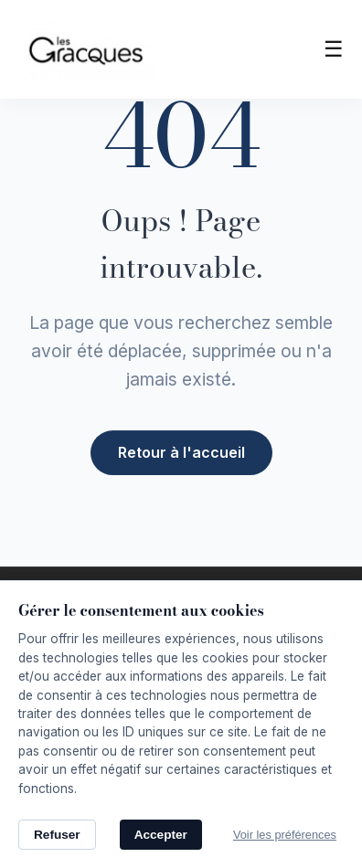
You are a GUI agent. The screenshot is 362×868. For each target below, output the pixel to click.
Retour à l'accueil (181, 450)
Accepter (161, 835)
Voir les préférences (285, 835)
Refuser (57, 835)
